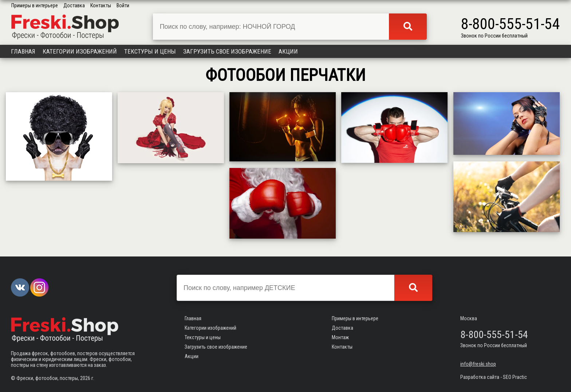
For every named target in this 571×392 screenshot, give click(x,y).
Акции (288, 51)
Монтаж (340, 337)
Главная (23, 51)
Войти (123, 5)
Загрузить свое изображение (227, 51)
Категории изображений (80, 51)
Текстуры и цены (150, 51)
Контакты (101, 5)
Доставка (74, 5)
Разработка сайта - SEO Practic (494, 377)
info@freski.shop (478, 364)
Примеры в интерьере (35, 5)
